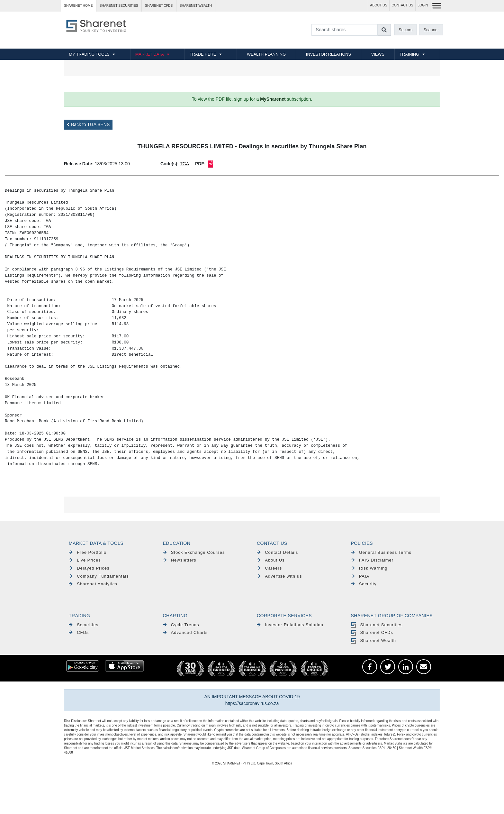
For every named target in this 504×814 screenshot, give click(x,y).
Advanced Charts (185, 632)
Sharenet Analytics (93, 584)
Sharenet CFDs (159, 6)
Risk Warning (369, 568)
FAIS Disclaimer (372, 560)
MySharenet (273, 99)
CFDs (79, 632)
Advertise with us (279, 576)
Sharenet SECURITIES (119, 6)
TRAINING (409, 54)
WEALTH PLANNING (266, 54)
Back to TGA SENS (88, 124)
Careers (269, 568)
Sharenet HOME (78, 6)
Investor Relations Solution (290, 625)
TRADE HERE (203, 54)
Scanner (431, 30)
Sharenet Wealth (373, 640)
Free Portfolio (88, 552)
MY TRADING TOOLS (89, 54)
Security (364, 584)
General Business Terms (381, 552)
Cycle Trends (181, 625)
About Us (271, 560)
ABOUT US (378, 5)
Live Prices (85, 560)
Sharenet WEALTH (196, 6)
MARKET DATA (150, 54)
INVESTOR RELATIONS (328, 54)
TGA (184, 164)
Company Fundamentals (99, 576)
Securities (84, 625)
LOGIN (423, 5)
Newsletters (180, 560)
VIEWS (378, 54)
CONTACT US (402, 5)
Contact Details (277, 552)
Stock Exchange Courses (194, 552)
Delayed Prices (89, 568)
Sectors (405, 30)
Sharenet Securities (377, 625)
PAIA (360, 576)
